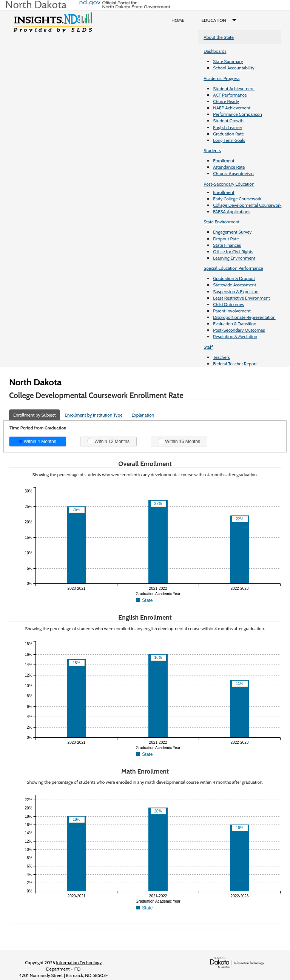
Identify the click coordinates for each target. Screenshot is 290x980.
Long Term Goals (229, 140)
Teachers (221, 357)
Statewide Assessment (234, 285)
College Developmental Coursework (247, 205)
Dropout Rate (226, 239)
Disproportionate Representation (244, 317)
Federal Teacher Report (235, 364)
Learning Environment (234, 258)
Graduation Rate (228, 134)
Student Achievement (234, 88)
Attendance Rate (229, 167)
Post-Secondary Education (229, 184)
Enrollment (224, 161)
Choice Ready (226, 101)
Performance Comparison (238, 114)
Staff (208, 347)
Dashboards (215, 51)
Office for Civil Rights (233, 252)
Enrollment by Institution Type (94, 415)
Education (220, 20)
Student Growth (228, 121)
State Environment (221, 222)
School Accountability (234, 68)
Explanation (143, 415)
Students (212, 150)
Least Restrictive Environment (241, 298)
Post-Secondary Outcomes (239, 330)
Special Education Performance (233, 268)
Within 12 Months (108, 441)
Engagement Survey (232, 232)
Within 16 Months (179, 441)
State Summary (228, 61)
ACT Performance (230, 95)
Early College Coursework (237, 199)
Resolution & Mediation (235, 336)
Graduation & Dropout (234, 278)
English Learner (228, 127)
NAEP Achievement (232, 108)
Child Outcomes (228, 304)
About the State (219, 37)
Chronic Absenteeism (233, 173)
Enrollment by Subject (35, 415)
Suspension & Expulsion (236, 292)
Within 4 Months (38, 442)
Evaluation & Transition (234, 324)
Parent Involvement (232, 311)
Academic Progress (221, 78)
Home (178, 20)
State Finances (227, 245)
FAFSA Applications (232, 212)
